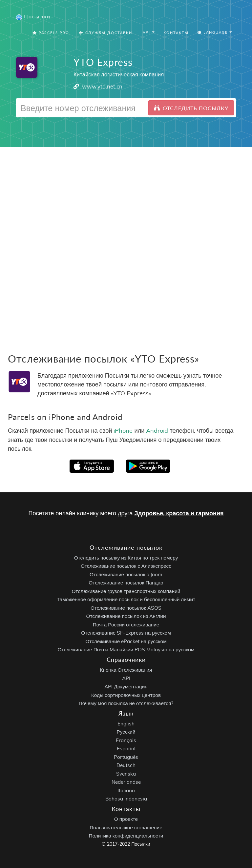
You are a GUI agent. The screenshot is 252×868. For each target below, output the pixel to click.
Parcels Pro (51, 33)
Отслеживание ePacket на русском (126, 641)
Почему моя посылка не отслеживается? (126, 703)
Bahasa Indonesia (126, 799)
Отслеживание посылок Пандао (126, 583)
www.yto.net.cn (102, 86)
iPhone (123, 431)
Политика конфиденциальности (126, 836)
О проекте (126, 819)
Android (157, 431)
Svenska (126, 774)
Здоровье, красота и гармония (179, 513)
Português (126, 757)
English (126, 724)
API (126, 678)
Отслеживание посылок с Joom (126, 574)
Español (126, 749)
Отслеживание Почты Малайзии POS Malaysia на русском (126, 650)
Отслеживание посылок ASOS (126, 608)
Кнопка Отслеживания (126, 670)
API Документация (126, 687)
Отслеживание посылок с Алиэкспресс (126, 566)
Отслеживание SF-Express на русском (126, 633)
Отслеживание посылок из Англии (126, 616)
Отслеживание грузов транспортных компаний (126, 591)
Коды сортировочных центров (126, 695)
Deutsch (126, 765)
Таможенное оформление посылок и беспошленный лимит (126, 599)
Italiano (126, 790)
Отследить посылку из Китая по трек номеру (126, 558)
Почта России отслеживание (126, 625)
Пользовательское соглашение (126, 828)
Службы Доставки (106, 33)
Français (126, 740)
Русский (126, 732)
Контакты (176, 33)
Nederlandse (126, 782)
